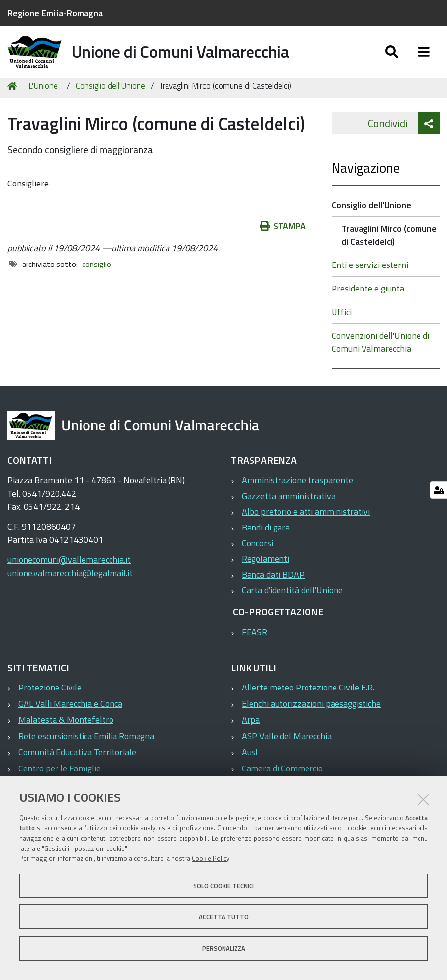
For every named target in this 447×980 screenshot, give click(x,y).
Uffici (342, 325)
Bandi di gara (266, 541)
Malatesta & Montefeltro (66, 733)
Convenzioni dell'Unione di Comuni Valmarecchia (380, 355)
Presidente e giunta (368, 302)
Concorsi (257, 556)
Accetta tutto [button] (224, 917)
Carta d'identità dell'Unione (292, 603)
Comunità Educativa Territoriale (77, 765)
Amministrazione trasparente (297, 493)
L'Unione (43, 99)
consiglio (97, 277)
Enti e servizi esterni (370, 278)
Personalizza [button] (224, 948)
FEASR (254, 645)
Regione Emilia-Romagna (55, 13)
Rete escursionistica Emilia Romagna (86, 749)
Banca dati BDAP (273, 588)
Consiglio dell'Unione (111, 99)
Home (14, 99)
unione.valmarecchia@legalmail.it (70, 586)
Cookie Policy (210, 858)
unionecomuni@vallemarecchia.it (69, 573)
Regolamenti (265, 572)
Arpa (251, 733)
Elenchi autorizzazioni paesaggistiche (311, 717)
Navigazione (366, 181)
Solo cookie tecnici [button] (223, 886)
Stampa (283, 239)
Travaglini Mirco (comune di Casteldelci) (389, 248)
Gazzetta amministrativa (289, 509)
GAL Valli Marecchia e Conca (70, 717)
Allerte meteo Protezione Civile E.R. (308, 701)
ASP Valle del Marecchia (287, 749)
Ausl (250, 765)
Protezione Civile (50, 701)
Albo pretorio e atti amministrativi (306, 525)
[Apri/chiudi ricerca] (392, 58)
